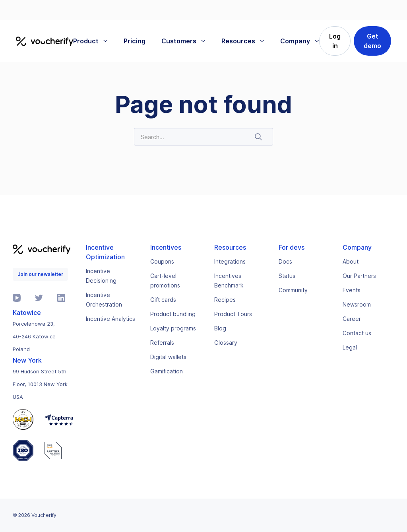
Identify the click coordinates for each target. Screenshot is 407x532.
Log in (335, 41)
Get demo (372, 41)
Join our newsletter (40, 274)
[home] (45, 41)
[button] (90, 41)
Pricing (135, 41)
